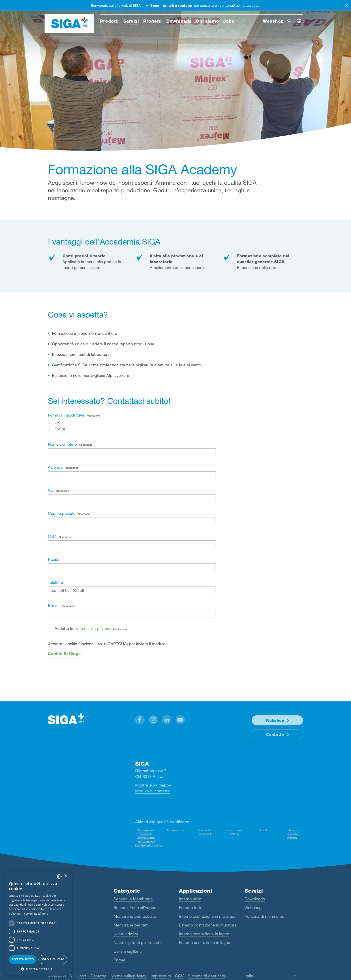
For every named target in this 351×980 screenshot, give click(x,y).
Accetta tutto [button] (23, 959)
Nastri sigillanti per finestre (138, 942)
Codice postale (69, 513)
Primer (119, 960)
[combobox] (59, 877)
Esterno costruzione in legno (204, 942)
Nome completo (70, 444)
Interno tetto (190, 899)
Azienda (63, 467)
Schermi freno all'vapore (136, 907)
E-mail (61, 605)
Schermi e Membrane (133, 899)
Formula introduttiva (74, 415)
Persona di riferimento (264, 916)
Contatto (275, 734)
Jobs (82, 976)
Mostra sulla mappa (153, 785)
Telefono (55, 582)
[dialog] (38, 923)
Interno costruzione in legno (204, 934)
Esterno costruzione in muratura (208, 925)
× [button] (65, 876)
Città (60, 536)
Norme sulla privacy (92, 628)
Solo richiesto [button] (53, 959)
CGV (179, 976)
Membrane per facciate (135, 916)
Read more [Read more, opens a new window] (41, 914)
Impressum (161, 976)
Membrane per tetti (131, 925)
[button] (140, 720)
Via (58, 490)
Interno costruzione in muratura (207, 916)
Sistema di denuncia (206, 976)
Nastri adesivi (126, 934)
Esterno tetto (191, 907)
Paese (54, 559)
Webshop (275, 720)
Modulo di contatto (152, 791)
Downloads (255, 899)
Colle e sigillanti (128, 951)
